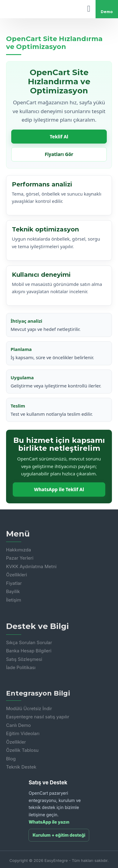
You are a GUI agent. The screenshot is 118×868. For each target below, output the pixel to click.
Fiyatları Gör (59, 154)
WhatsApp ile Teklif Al (59, 489)
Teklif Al (59, 137)
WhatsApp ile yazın (49, 822)
